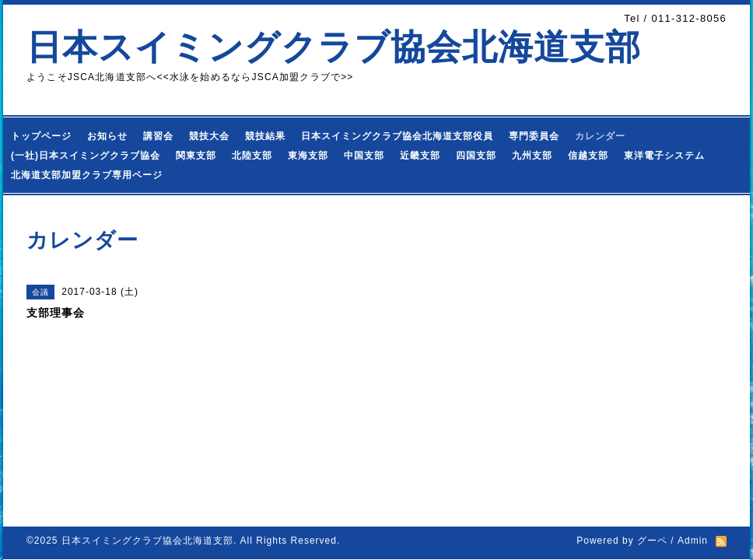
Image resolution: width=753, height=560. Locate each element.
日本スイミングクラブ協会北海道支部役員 (397, 136)
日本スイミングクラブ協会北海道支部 (334, 47)
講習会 (158, 136)
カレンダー (600, 136)
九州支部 (532, 156)
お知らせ (107, 136)
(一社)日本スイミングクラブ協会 (86, 156)
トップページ (41, 136)
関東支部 (196, 156)
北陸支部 (252, 156)
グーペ (652, 541)
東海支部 (308, 156)
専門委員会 (534, 136)
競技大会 (209, 136)
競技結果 (265, 136)
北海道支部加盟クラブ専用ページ (87, 175)
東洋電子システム (664, 156)
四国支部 (476, 156)
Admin (693, 541)
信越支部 (588, 156)
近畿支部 (420, 156)
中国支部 (364, 156)
